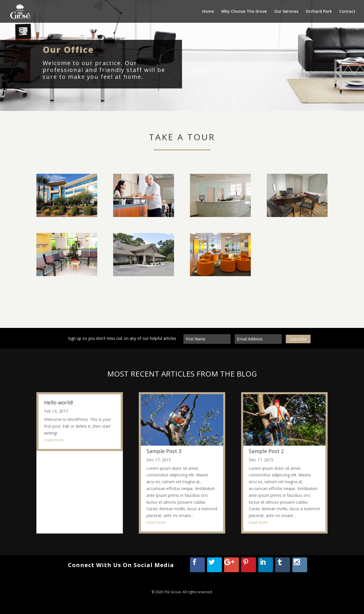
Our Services (286, 12)
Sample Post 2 (266, 451)
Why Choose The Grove (244, 12)
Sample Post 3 (164, 451)
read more (54, 440)
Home (208, 12)
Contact (347, 12)
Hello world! (59, 402)
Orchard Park (319, 12)
